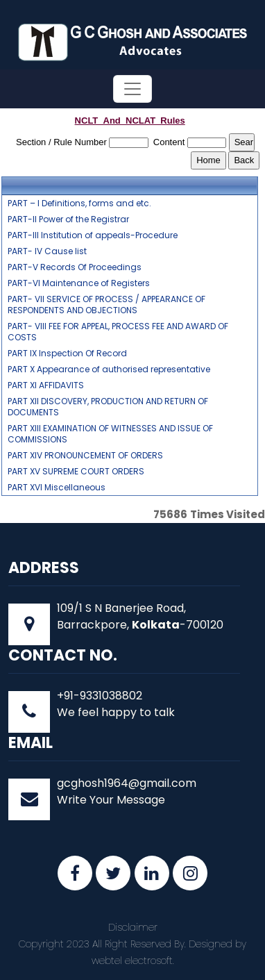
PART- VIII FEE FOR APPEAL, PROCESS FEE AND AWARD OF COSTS (118, 332)
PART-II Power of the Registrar (68, 219)
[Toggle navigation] (132, 89)
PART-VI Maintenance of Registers (79, 283)
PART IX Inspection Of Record (67, 354)
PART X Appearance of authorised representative (109, 369)
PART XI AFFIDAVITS (46, 385)
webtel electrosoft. (133, 961)
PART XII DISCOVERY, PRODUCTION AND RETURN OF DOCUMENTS (108, 407)
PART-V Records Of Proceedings (75, 267)
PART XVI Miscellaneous (57, 488)
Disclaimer (133, 927)
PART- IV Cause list (47, 251)
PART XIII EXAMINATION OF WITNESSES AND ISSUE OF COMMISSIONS (110, 434)
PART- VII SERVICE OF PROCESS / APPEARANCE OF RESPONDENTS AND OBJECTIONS (106, 305)
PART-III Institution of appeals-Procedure (93, 235)
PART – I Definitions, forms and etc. (79, 204)
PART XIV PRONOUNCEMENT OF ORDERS (85, 456)
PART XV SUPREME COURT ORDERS (76, 472)
